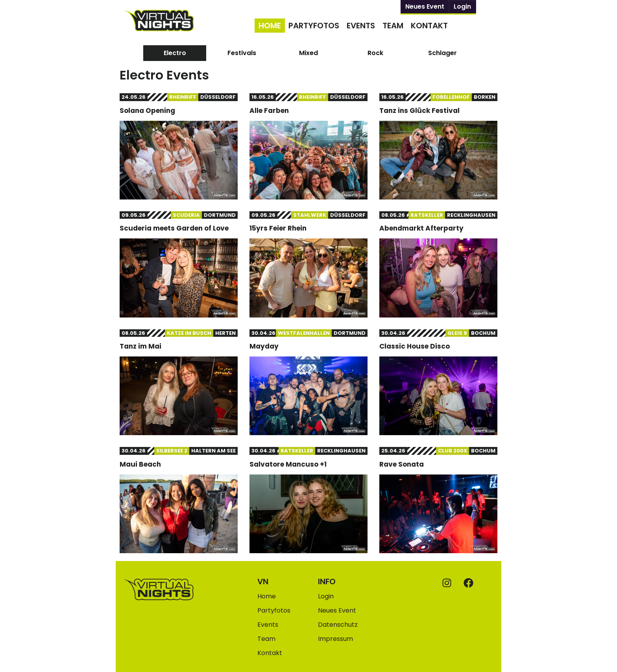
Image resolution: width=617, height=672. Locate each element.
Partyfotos (314, 26)
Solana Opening (147, 111)
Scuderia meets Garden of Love (174, 228)
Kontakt (429, 26)
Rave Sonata (402, 464)
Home (270, 26)
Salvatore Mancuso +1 (288, 464)
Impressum (335, 639)
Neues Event (425, 6)
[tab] (175, 53)
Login (462, 6)
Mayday (264, 346)
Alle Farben (269, 111)
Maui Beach (140, 464)
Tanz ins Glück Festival (419, 111)
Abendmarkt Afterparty (421, 228)
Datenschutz (338, 625)
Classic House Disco (415, 346)
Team (393, 26)
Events (361, 26)
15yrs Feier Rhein (278, 228)
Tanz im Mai (140, 346)
